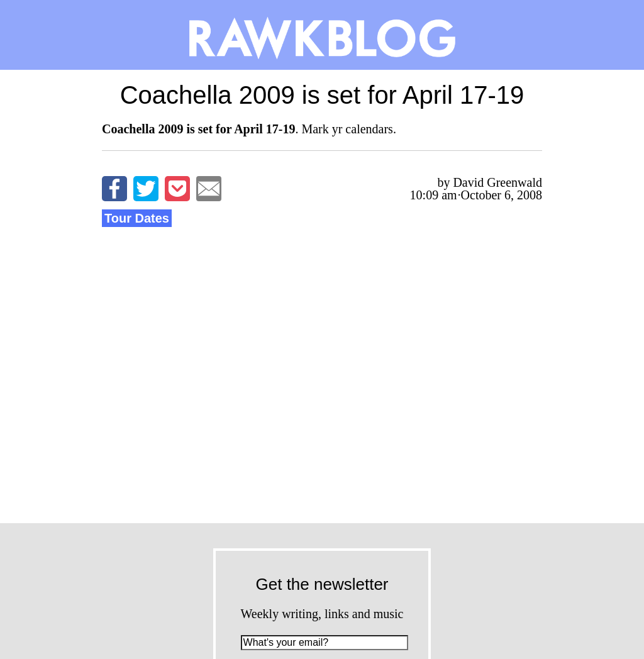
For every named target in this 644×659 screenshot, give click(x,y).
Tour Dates (137, 218)
